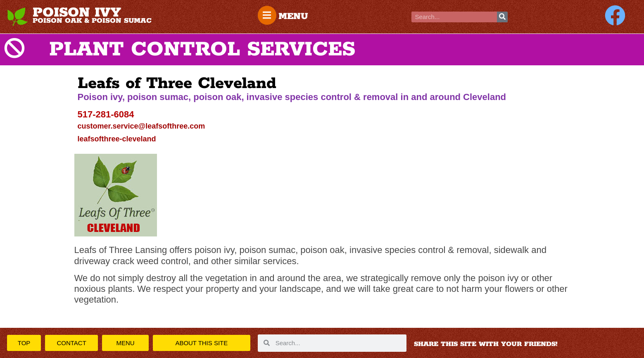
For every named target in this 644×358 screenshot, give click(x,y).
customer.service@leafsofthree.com (141, 126)
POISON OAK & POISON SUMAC (92, 21)
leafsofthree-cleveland (117, 139)
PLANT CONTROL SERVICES (202, 50)
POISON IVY (77, 13)
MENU (294, 17)
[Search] (502, 17)
